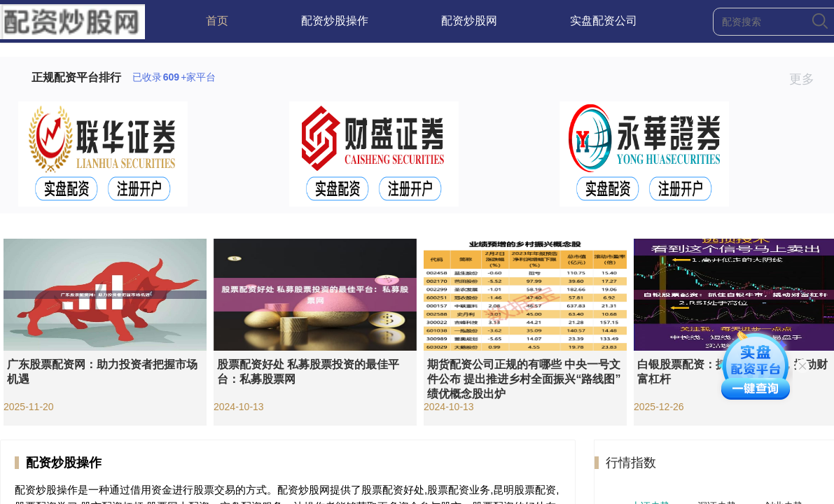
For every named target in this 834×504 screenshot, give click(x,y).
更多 (808, 79)
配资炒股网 (469, 21)
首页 (217, 21)
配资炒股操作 (335, 21)
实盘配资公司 (604, 21)
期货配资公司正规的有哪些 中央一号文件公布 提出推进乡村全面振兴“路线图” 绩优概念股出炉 (524, 379)
